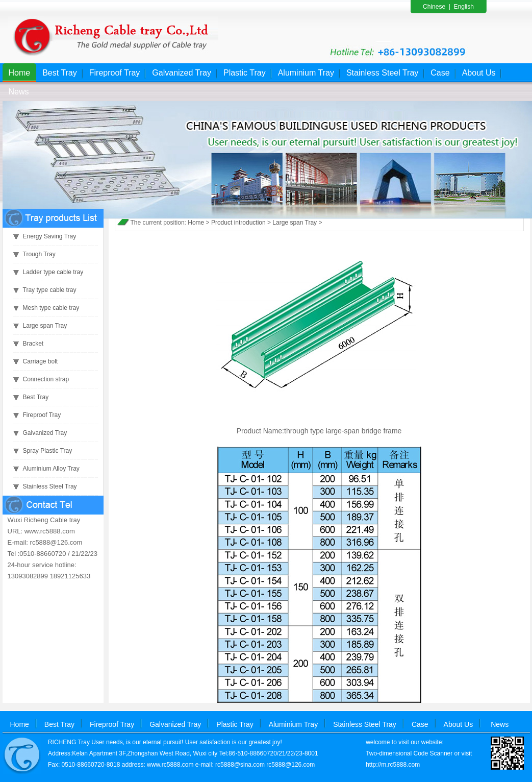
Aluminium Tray (306, 73)
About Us (479, 73)
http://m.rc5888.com (393, 765)
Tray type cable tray (50, 290)
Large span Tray (45, 326)
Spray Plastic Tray (48, 451)
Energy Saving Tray (50, 236)
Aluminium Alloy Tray (51, 469)
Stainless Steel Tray (382, 73)
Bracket (33, 344)
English (464, 7)
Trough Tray (39, 254)
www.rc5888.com (170, 765)
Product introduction (238, 223)
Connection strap (46, 379)
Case (440, 73)
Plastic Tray (245, 73)
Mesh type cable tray (51, 308)
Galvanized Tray (182, 73)
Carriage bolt (41, 361)
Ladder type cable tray (53, 272)
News (19, 92)
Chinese (434, 7)
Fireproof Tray (115, 73)
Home (20, 73)
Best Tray (60, 73)
